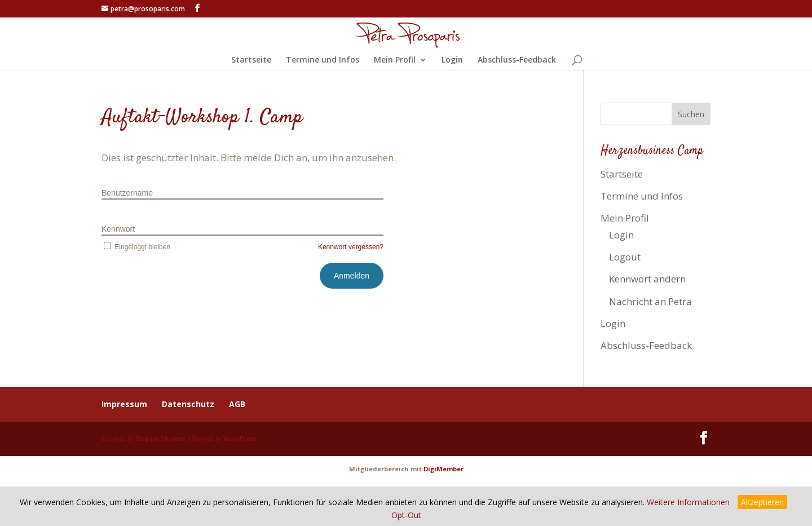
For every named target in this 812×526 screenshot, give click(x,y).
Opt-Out (406, 515)
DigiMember (443, 469)
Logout (625, 257)
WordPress (240, 439)
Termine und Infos (323, 60)
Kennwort (118, 229)
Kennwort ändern (647, 279)
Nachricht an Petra (650, 301)
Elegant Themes (160, 439)
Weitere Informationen (688, 502)
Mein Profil (395, 60)
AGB (237, 404)
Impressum (124, 404)
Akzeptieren (762, 502)
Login (452, 60)
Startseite (251, 60)
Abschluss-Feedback (517, 60)
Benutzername (127, 193)
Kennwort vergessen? (351, 247)
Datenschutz (188, 404)
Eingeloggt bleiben (136, 247)
